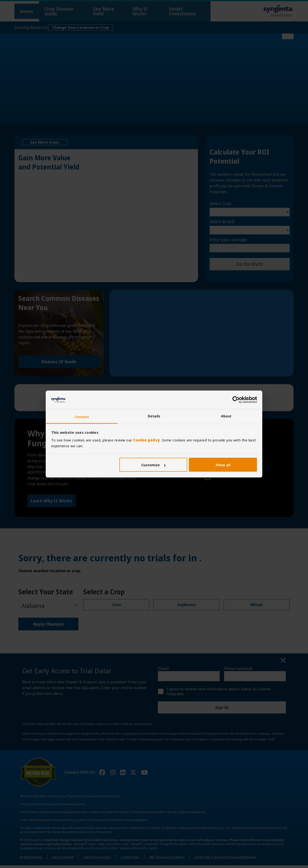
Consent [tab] (82, 416)
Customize (154, 465)
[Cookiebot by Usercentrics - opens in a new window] (236, 400)
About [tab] (226, 416)
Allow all (223, 465)
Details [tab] (154, 416)
